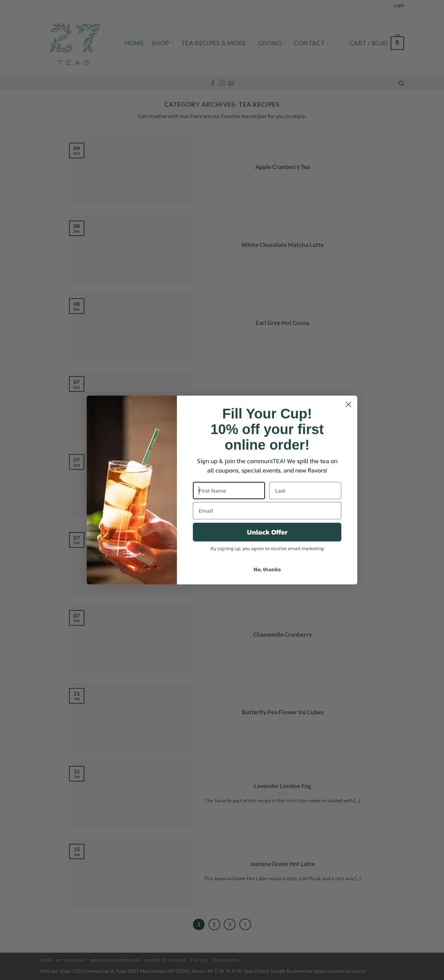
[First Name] (229, 491)
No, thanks (267, 569)
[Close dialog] (348, 404)
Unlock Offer (267, 532)
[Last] (305, 491)
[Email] (267, 511)
